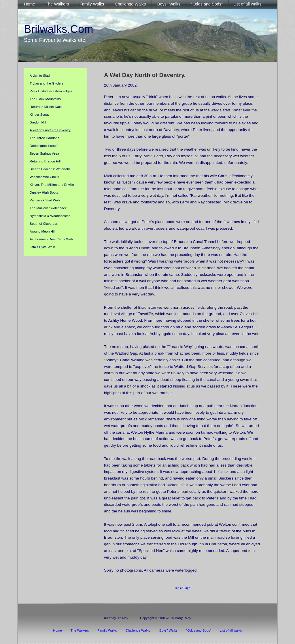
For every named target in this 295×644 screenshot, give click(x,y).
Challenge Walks (138, 630)
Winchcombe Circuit (45, 177)
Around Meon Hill (42, 231)
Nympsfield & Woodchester (50, 216)
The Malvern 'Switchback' (48, 208)
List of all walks (231, 630)
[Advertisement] (55, 401)
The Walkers (80, 630)
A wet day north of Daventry (50, 130)
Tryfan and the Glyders (47, 83)
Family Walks (107, 630)
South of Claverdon (44, 224)
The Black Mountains (45, 99)
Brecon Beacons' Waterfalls (50, 169)
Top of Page (182, 588)
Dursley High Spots (44, 192)
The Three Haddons (45, 138)
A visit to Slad (40, 76)
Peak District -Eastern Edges (51, 91)
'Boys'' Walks (168, 630)
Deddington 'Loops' (44, 146)
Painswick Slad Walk (45, 200)
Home (57, 630)
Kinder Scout (39, 115)
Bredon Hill (38, 122)
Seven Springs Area (44, 153)
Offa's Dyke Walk (42, 247)
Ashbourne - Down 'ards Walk (52, 239)
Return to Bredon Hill (45, 161)
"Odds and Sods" (199, 630)
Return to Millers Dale (46, 107)
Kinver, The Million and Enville (52, 185)
